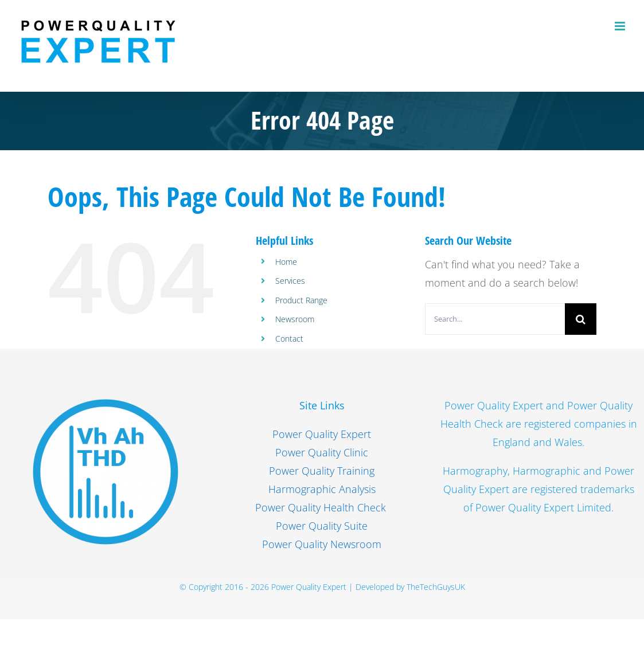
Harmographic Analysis (322, 489)
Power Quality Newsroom (322, 544)
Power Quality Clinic (322, 452)
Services (290, 281)
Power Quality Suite (322, 526)
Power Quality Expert (322, 434)
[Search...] (495, 319)
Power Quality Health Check (322, 507)
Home (286, 262)
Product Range (301, 300)
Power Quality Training (322, 471)
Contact (289, 339)
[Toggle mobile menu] (621, 26)
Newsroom (295, 319)
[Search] (581, 319)
